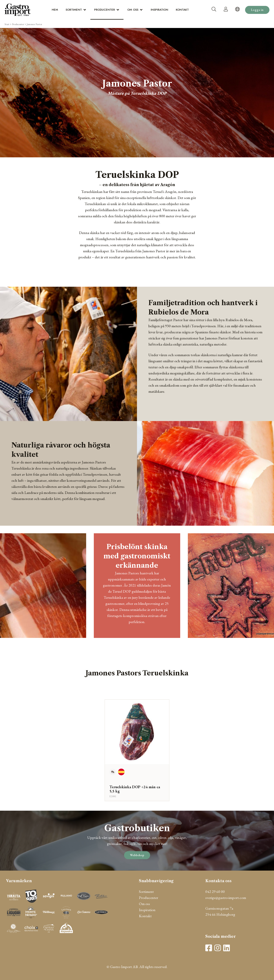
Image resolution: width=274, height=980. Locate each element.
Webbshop (137, 855)
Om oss (133, 10)
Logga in (257, 10)
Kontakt (182, 10)
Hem (55, 10)
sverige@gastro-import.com (226, 898)
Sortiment (74, 10)
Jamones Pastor (34, 24)
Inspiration (159, 10)
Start (7, 24)
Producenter (105, 10)
